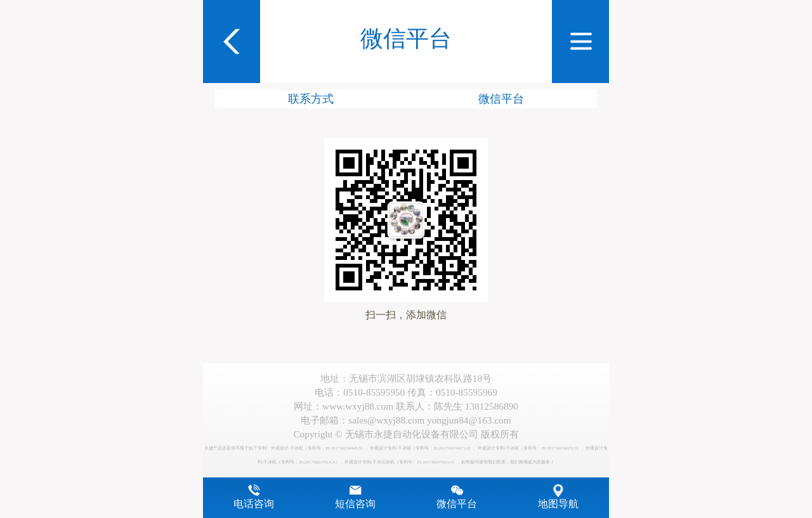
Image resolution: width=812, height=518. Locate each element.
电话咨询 (254, 504)
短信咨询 (355, 504)
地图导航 (558, 504)
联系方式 (311, 99)
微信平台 (501, 99)
